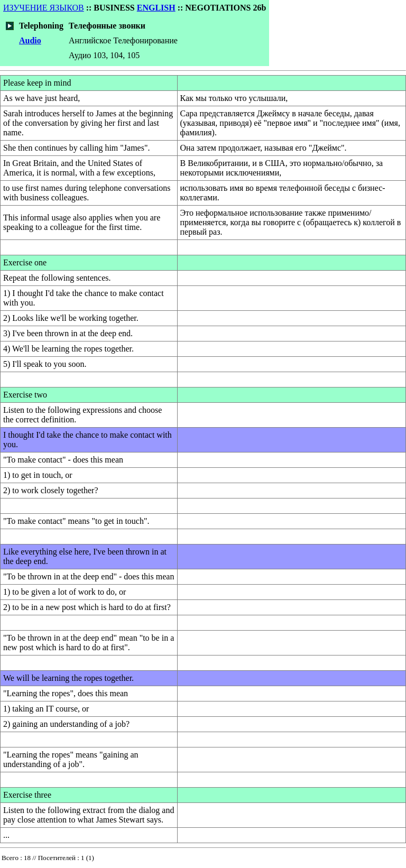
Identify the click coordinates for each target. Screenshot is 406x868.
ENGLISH (156, 8)
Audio (30, 40)
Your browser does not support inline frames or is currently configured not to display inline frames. (203, 860)
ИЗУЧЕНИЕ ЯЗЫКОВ (44, 8)
